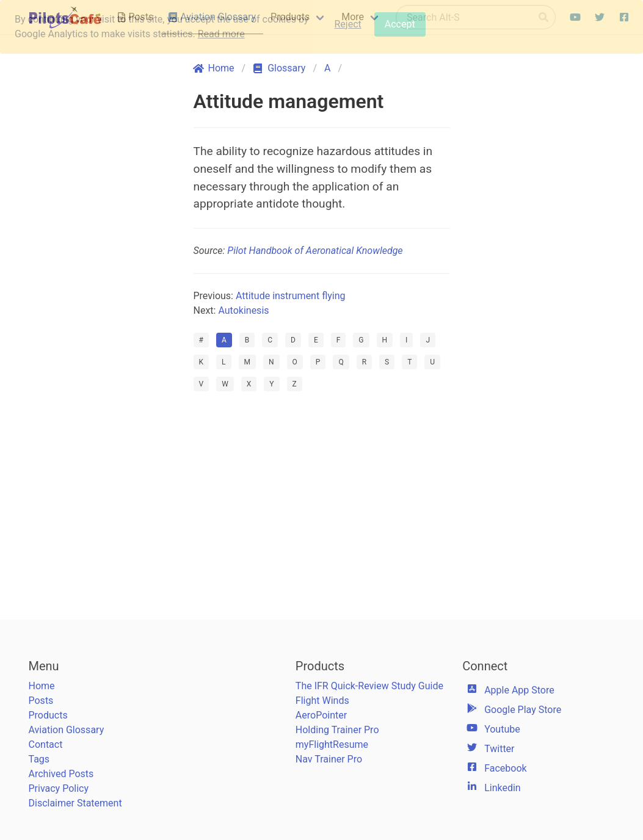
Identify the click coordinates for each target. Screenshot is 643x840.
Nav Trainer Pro (329, 759)
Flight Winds (322, 701)
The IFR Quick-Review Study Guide (369, 686)
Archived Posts (61, 774)
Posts (41, 701)
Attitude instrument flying (291, 296)
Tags (39, 759)
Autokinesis (243, 310)
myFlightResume (332, 744)
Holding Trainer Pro (337, 730)
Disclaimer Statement (75, 803)
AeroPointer (321, 715)
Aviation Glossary (67, 730)
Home (42, 686)
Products (48, 715)
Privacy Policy (59, 788)
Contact (46, 744)
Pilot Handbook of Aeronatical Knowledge (315, 251)
